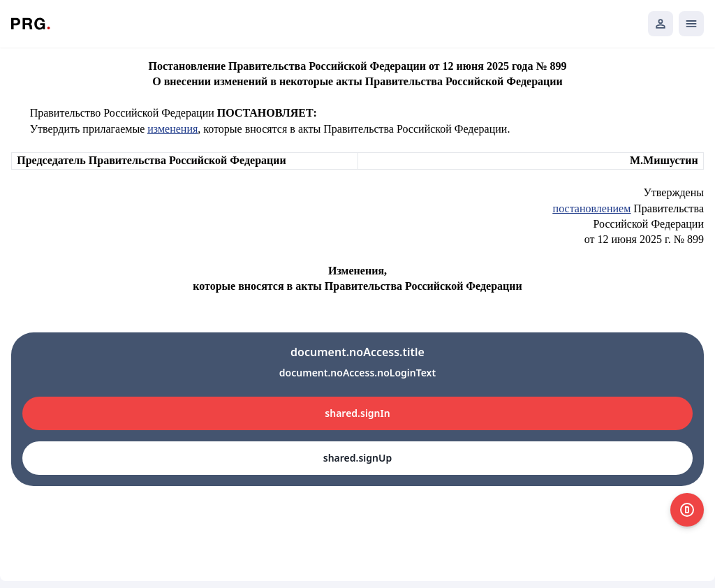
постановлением (592, 208)
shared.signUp (357, 458)
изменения (172, 129)
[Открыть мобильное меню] (691, 24)
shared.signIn (357, 413)
